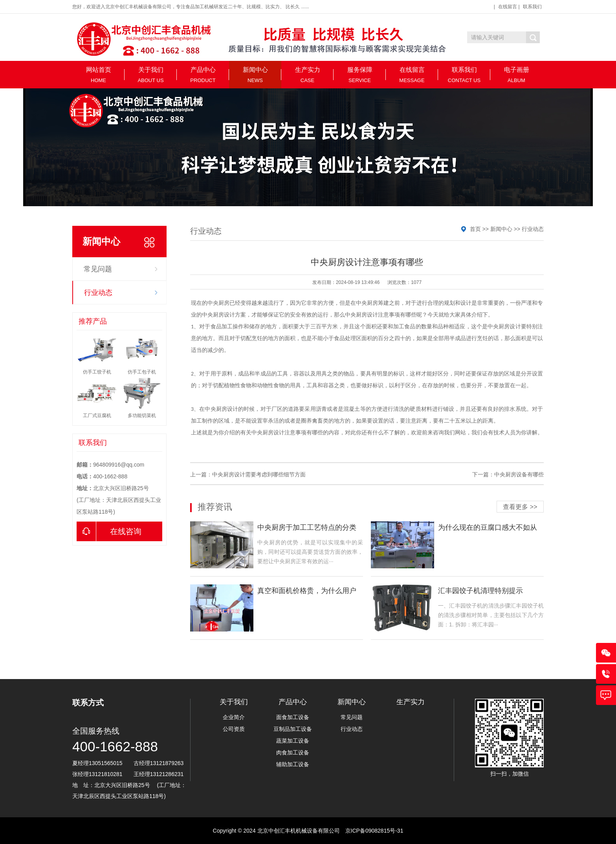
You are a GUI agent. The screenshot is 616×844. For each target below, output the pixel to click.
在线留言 (508, 7)
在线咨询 (109, 531)
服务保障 (360, 75)
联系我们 (532, 7)
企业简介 (234, 717)
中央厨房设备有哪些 (519, 474)
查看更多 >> (520, 507)
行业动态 (98, 293)
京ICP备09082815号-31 (374, 831)
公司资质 (234, 729)
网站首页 (98, 75)
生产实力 (307, 75)
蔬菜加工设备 (293, 741)
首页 (475, 229)
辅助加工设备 (293, 764)
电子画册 (516, 75)
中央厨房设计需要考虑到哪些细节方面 (259, 474)
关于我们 (151, 75)
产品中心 (203, 75)
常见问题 (98, 269)
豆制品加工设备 (293, 729)
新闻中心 (255, 75)
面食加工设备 (293, 717)
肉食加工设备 (293, 752)
